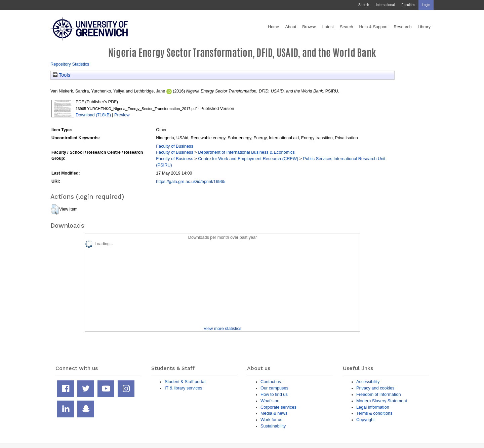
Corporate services (278, 407)
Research (403, 27)
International (385, 5)
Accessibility (368, 382)
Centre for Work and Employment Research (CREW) (248, 159)
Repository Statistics (70, 64)
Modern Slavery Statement (382, 401)
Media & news (274, 413)
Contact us (271, 382)
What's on (270, 401)
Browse (309, 27)
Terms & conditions (374, 413)
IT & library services (184, 388)
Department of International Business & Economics (246, 152)
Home (273, 27)
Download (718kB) (93, 115)
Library (424, 27)
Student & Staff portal (185, 382)
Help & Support (374, 27)
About (291, 27)
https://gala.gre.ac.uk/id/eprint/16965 (191, 181)
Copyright (366, 420)
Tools (62, 75)
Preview (122, 115)
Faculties (408, 5)
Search (364, 5)
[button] (55, 210)
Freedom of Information (379, 394)
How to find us (274, 394)
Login (426, 5)
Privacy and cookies (375, 388)
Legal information (373, 407)
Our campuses (274, 388)
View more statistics (223, 328)
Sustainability (273, 426)
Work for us (271, 420)
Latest (328, 27)
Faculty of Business (175, 146)
